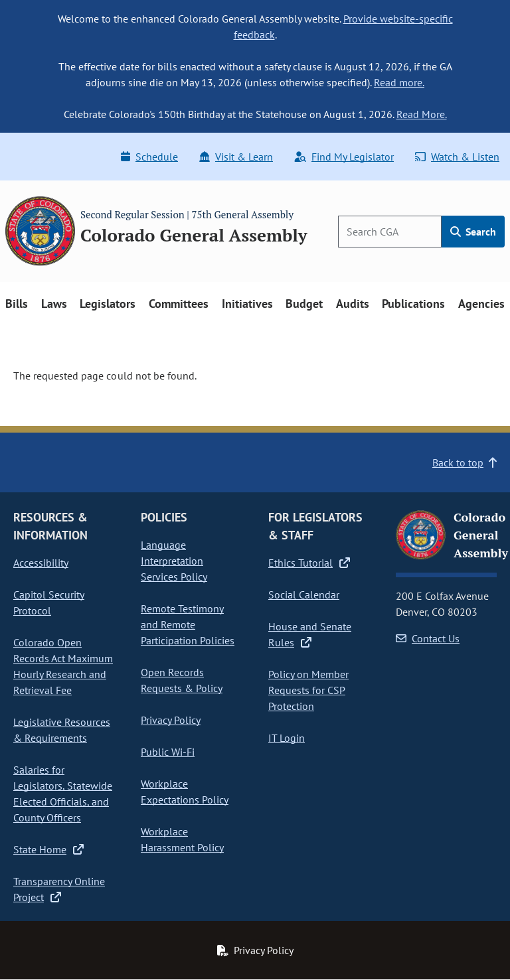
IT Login (287, 738)
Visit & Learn (236, 157)
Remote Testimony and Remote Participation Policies (188, 624)
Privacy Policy (171, 720)
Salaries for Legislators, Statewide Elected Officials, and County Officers (63, 794)
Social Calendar (304, 595)
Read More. (422, 114)
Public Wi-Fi (168, 752)
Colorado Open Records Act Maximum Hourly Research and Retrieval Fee (63, 666)
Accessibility (41, 563)
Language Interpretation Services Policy (174, 561)
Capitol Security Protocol (49, 602)
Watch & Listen (457, 157)
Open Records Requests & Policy (182, 680)
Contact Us (428, 638)
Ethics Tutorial (309, 563)
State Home (48, 849)
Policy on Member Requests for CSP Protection (308, 690)
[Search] (390, 232)
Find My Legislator (344, 157)
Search (473, 232)
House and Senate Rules (310, 634)
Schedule (149, 157)
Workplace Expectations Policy (185, 792)
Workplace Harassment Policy (182, 839)
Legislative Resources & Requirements (62, 730)
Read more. (399, 82)
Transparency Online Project (59, 889)
